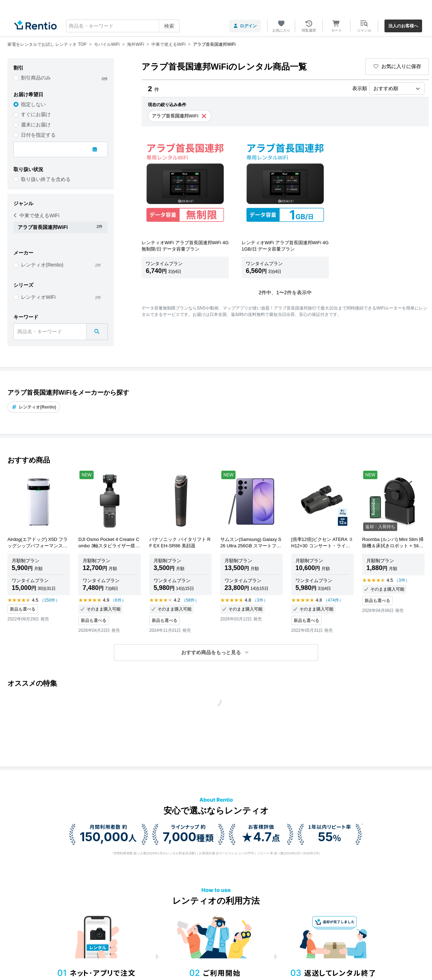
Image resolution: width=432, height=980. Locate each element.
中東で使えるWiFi (37, 215)
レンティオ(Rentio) (42, 265)
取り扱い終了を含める (46, 179)
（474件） (333, 600)
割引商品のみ (36, 78)
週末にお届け (36, 125)
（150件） (50, 600)
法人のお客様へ (403, 26)
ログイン (245, 26)
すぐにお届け (36, 114)
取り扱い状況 (28, 169)
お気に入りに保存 (397, 66)
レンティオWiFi (38, 297)
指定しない (33, 104)
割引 (18, 68)
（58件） (190, 600)
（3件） (260, 600)
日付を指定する (38, 135)
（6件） (118, 600)
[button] (216, 653)
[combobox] (123, 26)
